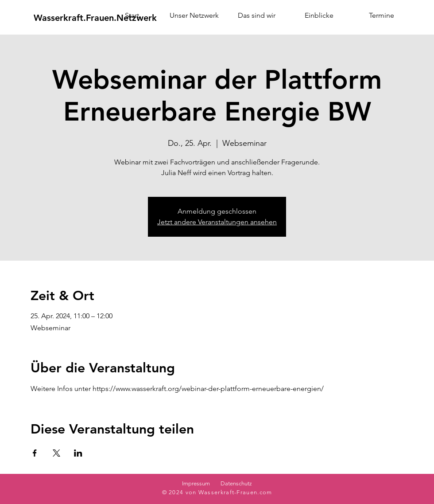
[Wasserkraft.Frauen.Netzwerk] (95, 18)
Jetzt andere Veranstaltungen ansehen (217, 222)
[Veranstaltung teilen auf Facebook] (35, 453)
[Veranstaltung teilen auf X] (56, 453)
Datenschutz (236, 483)
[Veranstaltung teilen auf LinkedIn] (78, 453)
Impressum (196, 483)
